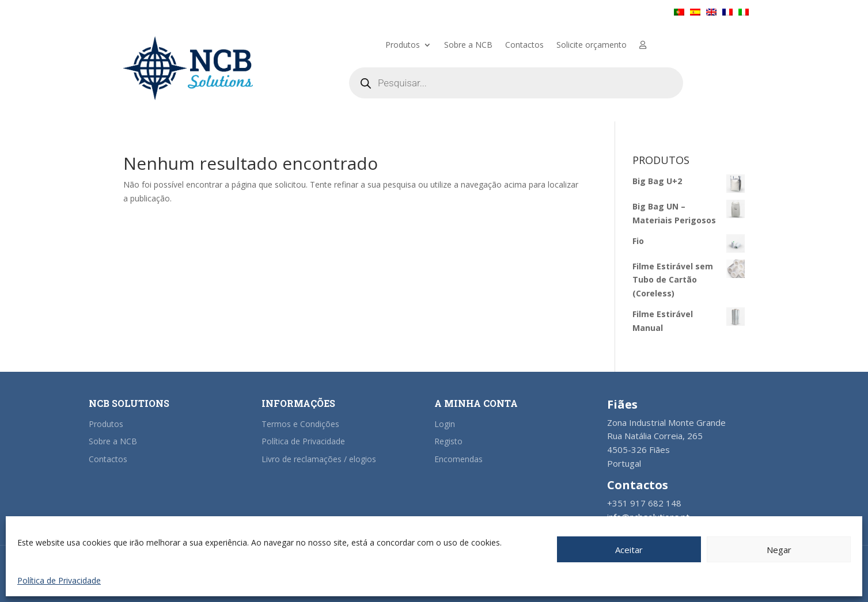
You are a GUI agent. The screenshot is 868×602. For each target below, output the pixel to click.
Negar (779, 550)
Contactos (524, 45)
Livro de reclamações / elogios (319, 459)
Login (445, 424)
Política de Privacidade (59, 580)
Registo (448, 441)
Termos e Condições (300, 424)
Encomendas (458, 459)
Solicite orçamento (592, 45)
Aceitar (629, 550)
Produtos (403, 45)
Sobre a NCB (468, 45)
